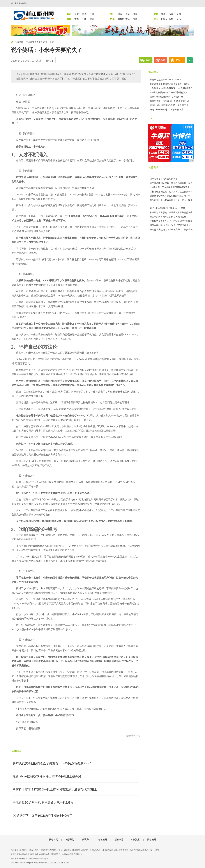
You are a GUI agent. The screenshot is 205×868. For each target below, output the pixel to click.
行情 (171, 19)
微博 (163, 60)
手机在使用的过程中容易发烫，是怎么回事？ (171, 192)
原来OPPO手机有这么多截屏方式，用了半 (170, 196)
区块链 (164, 19)
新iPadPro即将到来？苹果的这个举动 (168, 208)
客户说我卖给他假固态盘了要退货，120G (170, 84)
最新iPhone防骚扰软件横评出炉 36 (166, 97)
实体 (92, 19)
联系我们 (86, 840)
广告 (151, 118)
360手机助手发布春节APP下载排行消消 (169, 92)
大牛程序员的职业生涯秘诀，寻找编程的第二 (171, 88)
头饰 (179, 14)
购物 (163, 14)
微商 (77, 19)
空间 (178, 60)
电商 (84, 19)
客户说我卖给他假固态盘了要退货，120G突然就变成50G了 (52, 763)
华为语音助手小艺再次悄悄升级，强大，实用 (171, 200)
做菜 (128, 14)
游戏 (120, 14)
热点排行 (153, 72)
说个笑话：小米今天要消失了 (164, 179)
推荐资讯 (153, 167)
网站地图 (152, 840)
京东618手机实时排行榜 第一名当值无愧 (169, 105)
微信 (148, 60)
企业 (77, 14)
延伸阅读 (16, 751)
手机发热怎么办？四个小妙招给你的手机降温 (171, 221)
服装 (171, 14)
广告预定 (135, 840)
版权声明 (119, 840)
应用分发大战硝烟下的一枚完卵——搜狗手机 (171, 230)
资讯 (179, 19)
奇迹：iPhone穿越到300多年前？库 (167, 110)
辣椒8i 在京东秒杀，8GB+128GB (166, 80)
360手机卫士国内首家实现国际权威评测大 (170, 187)
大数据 (121, 19)
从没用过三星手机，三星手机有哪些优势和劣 (171, 212)
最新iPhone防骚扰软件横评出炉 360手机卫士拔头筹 (47, 776)
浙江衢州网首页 (33, 42)
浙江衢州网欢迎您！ (19, 3)
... (190, 60)
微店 (128, 19)
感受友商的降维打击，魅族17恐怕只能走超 (170, 225)
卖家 (135, 19)
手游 (92, 14)
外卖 (135, 14)
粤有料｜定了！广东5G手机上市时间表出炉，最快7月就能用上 (55, 789)
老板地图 (102, 840)
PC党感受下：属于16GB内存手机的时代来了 (42, 816)
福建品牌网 (34, 728)
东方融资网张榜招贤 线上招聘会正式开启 (169, 101)
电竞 (84, 14)
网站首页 (53, 840)
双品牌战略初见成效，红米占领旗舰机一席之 (171, 183)
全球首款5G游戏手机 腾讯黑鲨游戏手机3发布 (43, 803)
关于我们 (70, 840)
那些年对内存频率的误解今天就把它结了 (169, 217)
